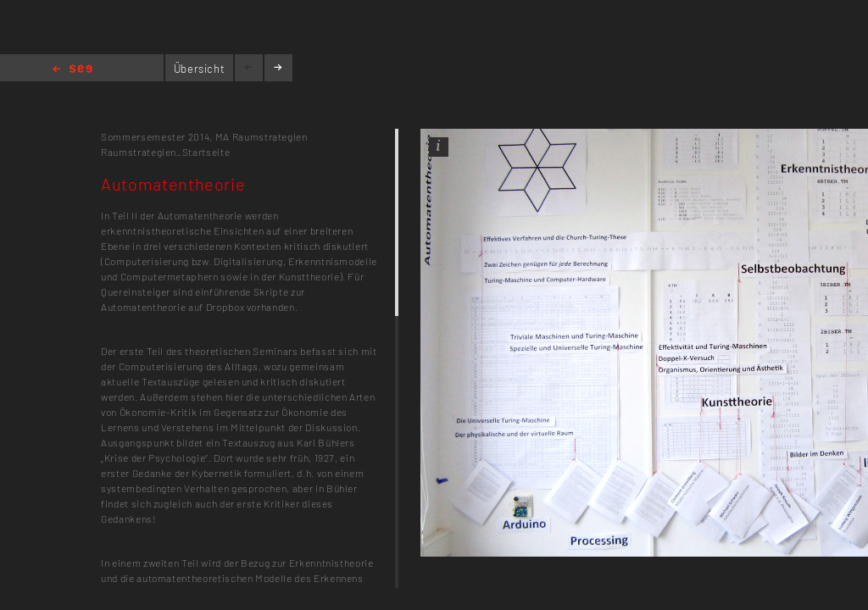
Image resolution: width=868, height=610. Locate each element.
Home (72, 70)
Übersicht (200, 69)
